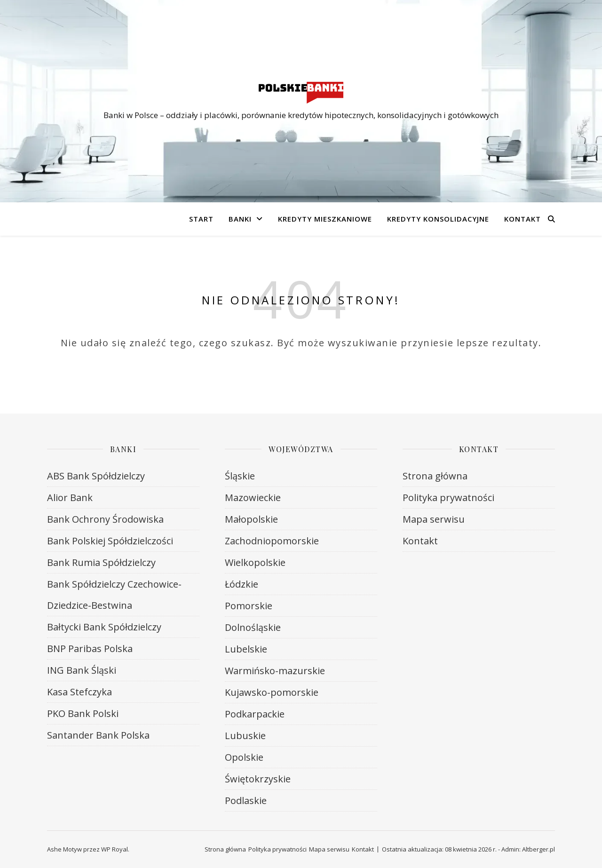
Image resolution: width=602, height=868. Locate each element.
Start (201, 219)
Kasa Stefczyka (79, 692)
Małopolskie (251, 519)
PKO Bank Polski (83, 713)
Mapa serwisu (434, 519)
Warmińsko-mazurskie (275, 671)
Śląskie (240, 476)
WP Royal (115, 849)
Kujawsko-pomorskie (272, 692)
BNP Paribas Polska (90, 649)
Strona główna (435, 476)
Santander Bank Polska (98, 735)
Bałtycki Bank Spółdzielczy (104, 627)
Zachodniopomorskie (272, 541)
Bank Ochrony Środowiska (105, 519)
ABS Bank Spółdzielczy (96, 476)
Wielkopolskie (255, 562)
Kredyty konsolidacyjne (438, 219)
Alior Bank (70, 498)
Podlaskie (246, 800)
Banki (240, 219)
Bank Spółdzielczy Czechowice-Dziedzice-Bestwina (114, 595)
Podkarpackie (255, 714)
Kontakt (523, 219)
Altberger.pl (539, 849)
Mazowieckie (253, 498)
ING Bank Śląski (82, 670)
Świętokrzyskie (258, 779)
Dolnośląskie (253, 627)
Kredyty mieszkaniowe (325, 219)
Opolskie (244, 757)
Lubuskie (245, 736)
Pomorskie (249, 606)
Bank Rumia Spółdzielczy (101, 562)
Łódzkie (242, 584)
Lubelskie (246, 649)
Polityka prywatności (448, 498)
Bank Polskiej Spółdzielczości (110, 541)
